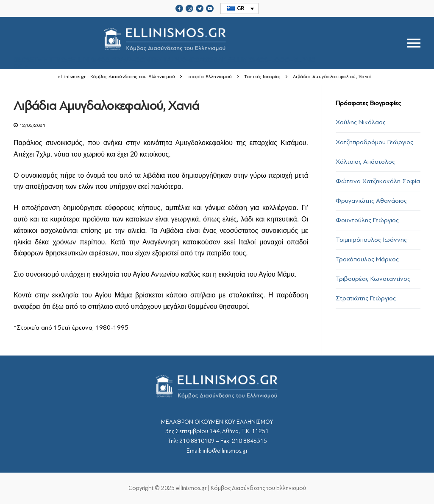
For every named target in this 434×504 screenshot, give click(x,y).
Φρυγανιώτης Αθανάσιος (371, 201)
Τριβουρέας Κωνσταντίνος (373, 279)
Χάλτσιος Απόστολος (365, 162)
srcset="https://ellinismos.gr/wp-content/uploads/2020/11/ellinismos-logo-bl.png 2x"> (165, 43)
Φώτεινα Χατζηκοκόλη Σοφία (378, 181)
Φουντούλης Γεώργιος (367, 220)
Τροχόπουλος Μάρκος (367, 259)
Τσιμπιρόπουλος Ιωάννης (371, 240)
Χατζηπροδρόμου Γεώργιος (374, 142)
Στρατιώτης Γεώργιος (366, 298)
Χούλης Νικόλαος (361, 122)
